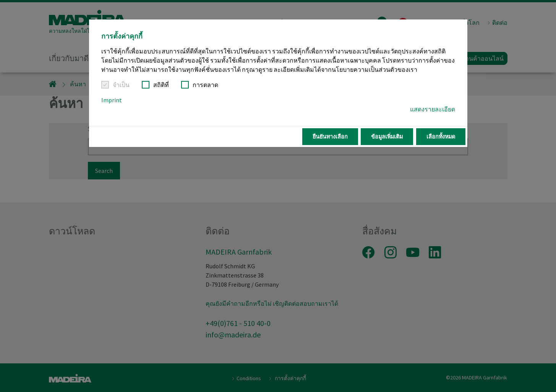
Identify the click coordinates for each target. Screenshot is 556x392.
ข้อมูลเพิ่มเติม (387, 137)
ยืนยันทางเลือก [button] (330, 137)
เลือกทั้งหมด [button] (441, 137)
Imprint (112, 100)
